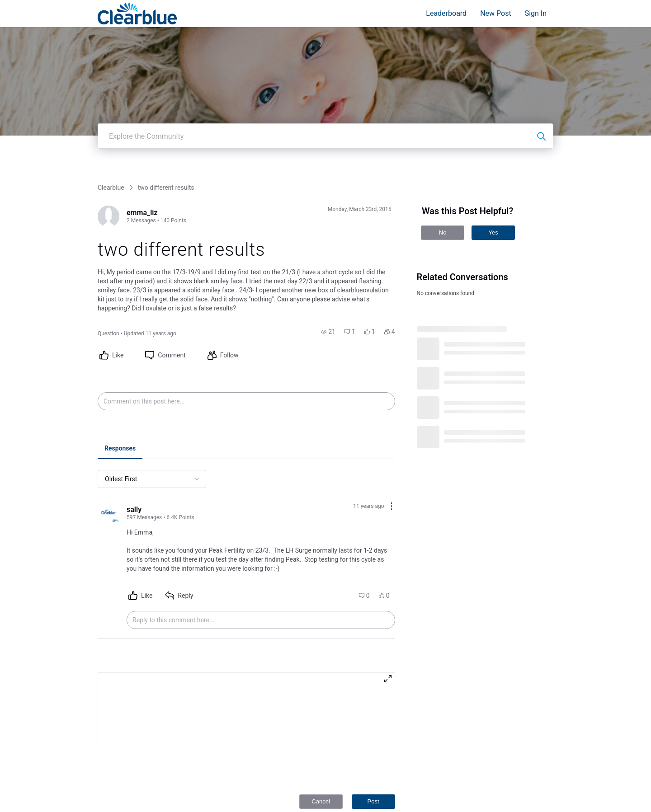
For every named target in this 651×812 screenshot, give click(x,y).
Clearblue (111, 154)
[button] (328, 298)
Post (373, 767)
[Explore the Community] (541, 102)
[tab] (120, 415)
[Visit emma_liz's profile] (108, 183)
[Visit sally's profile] (108, 479)
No (443, 199)
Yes (493, 199)
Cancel (321, 767)
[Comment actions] (392, 473)
